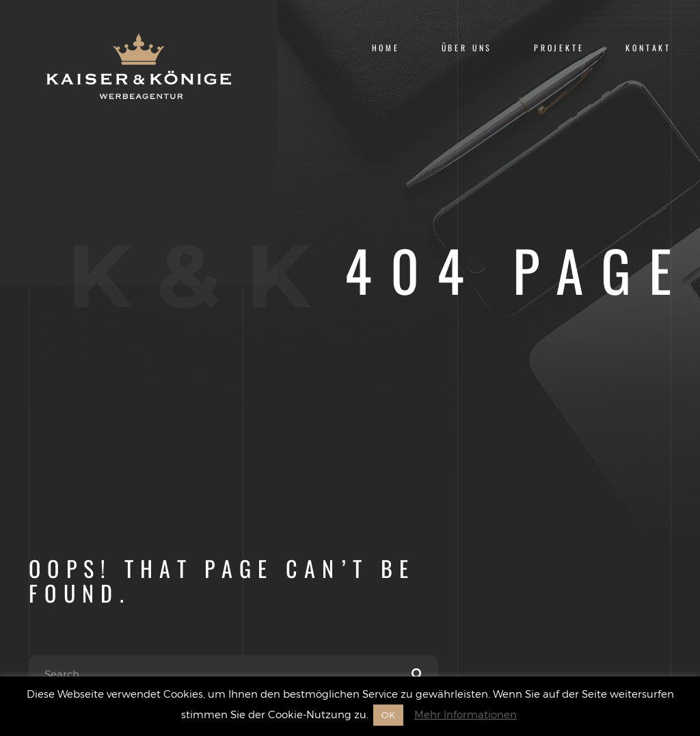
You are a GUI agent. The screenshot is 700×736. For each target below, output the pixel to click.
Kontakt (648, 48)
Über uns (467, 48)
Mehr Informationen (466, 714)
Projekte (559, 48)
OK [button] (388, 715)
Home (386, 48)
